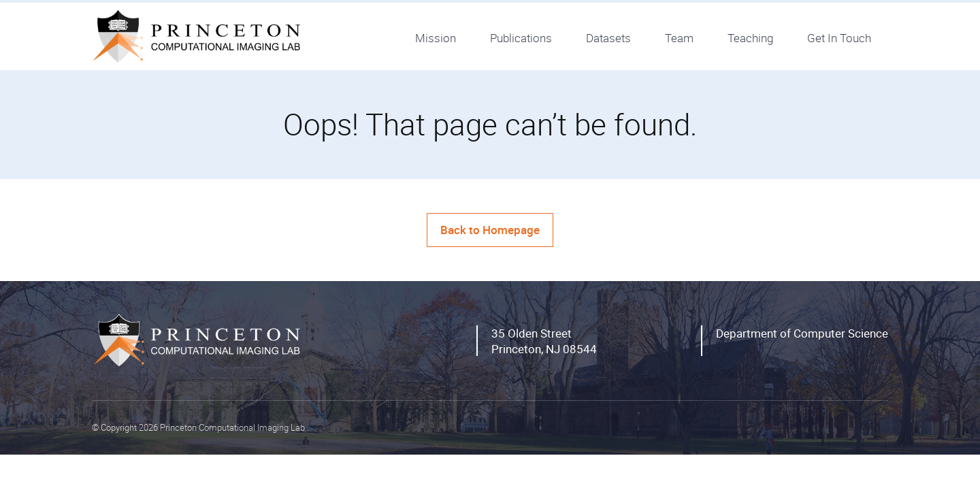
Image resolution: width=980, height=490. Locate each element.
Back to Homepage (490, 230)
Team (679, 38)
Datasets (608, 38)
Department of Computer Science (802, 333)
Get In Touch (839, 38)
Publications (521, 38)
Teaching (750, 38)
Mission (436, 38)
